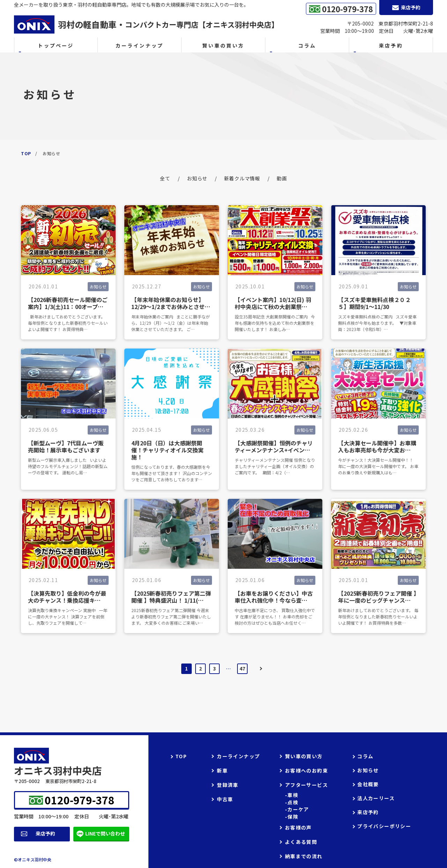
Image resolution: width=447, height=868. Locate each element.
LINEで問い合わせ (105, 833)
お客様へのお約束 (306, 770)
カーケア (298, 809)
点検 (293, 802)
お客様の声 (298, 827)
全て (165, 178)
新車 (222, 770)
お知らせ (197, 178)
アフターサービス (306, 785)
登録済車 (228, 785)
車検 (293, 795)
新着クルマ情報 (242, 178)
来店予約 (45, 833)
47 (242, 668)
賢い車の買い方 (223, 45)
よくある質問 (301, 842)
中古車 (225, 799)
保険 (293, 817)
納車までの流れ (304, 856)
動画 (282, 178)
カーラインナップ (140, 45)
